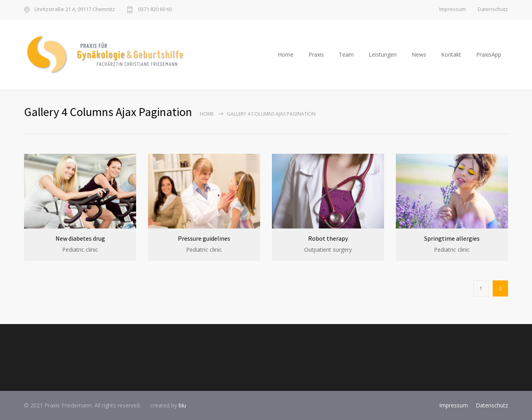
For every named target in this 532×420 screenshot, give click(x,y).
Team (346, 54)
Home (286, 54)
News (419, 54)
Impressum (453, 9)
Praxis (316, 54)
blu (182, 405)
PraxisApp (489, 54)
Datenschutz (493, 9)
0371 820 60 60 (154, 10)
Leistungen (383, 54)
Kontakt (451, 54)
